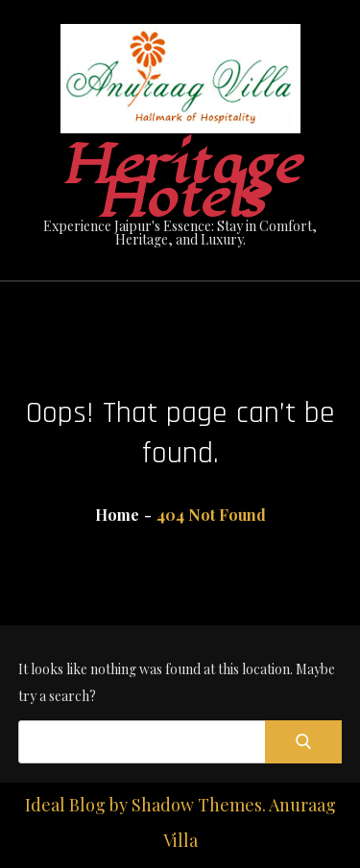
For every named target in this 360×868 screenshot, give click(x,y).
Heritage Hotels (180, 182)
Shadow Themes (197, 805)
